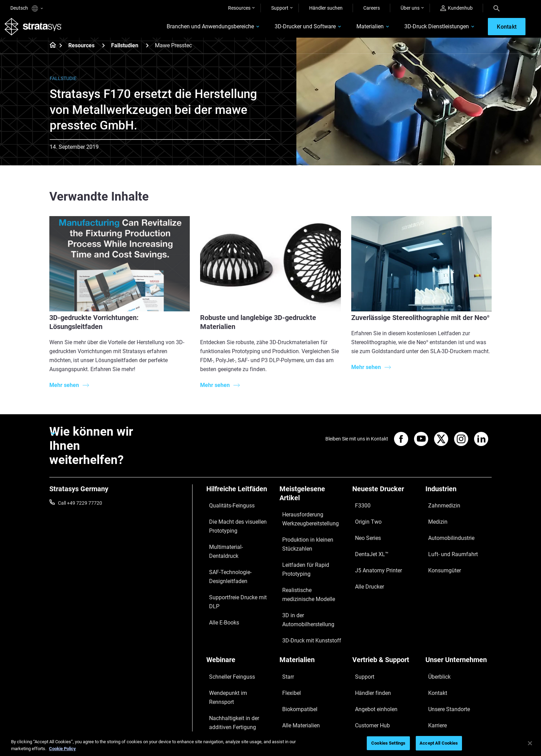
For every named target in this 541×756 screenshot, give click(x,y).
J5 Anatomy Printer (373, 549)
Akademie (436, 675)
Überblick (435, 634)
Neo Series (363, 529)
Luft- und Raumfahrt (447, 539)
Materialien (349, 30)
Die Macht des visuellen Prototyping (231, 523)
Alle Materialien (296, 665)
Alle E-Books (219, 578)
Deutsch (27, 8)
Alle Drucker (365, 560)
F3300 (359, 509)
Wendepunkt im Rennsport (235, 644)
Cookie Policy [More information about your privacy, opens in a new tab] (62, 749)
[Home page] (51, 52)
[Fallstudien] (147, 51)
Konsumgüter (440, 549)
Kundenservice (368, 675)
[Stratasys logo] (39, 30)
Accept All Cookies (439, 743)
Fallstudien (125, 52)
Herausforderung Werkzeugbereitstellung (304, 522)
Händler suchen (326, 8)
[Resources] (104, 51)
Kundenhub (456, 8)
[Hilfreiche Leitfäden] (239, 497)
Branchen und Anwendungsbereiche (190, 30)
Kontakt (434, 644)
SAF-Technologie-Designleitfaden (225, 553)
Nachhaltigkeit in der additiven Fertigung (239, 659)
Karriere (434, 665)
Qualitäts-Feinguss (227, 509)
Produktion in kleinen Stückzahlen (302, 541)
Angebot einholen (371, 655)
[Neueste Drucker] (385, 497)
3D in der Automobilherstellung (312, 594)
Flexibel (287, 644)
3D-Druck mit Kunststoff (305, 604)
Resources (239, 8)
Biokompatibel (295, 655)
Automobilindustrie (446, 529)
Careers (372, 8)
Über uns (410, 8)
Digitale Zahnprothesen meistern (231, 688)
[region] (270, 744)
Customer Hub (368, 665)
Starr (285, 634)
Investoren (437, 695)
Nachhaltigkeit (441, 685)
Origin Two (364, 519)
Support (280, 8)
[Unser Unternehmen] (459, 623)
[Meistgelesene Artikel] (313, 502)
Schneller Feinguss (226, 634)
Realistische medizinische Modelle (307, 580)
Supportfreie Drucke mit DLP (237, 567)
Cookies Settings (388, 743)
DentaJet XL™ (367, 539)
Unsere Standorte (444, 655)
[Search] (496, 8)
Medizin (434, 519)
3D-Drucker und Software (284, 30)
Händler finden (368, 644)
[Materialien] (313, 623)
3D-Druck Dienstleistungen (416, 30)
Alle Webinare (221, 703)
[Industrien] (459, 497)
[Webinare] (239, 623)
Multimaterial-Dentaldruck (234, 538)
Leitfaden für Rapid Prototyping (300, 561)
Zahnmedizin (439, 509)
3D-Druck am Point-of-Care (235, 674)
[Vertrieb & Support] (385, 623)
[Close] (530, 743)
